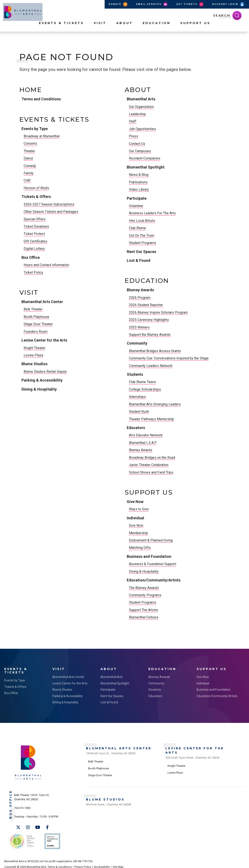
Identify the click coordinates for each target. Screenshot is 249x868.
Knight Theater (34, 348)
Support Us (195, 30)
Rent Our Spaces (141, 252)
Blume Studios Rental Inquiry (45, 372)
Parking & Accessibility (42, 380)
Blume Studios (34, 364)
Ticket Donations (36, 226)
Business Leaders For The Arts (152, 213)
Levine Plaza (33, 355)
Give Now (135, 502)
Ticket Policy (33, 272)
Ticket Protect (34, 234)
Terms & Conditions (60, 862)
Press (134, 136)
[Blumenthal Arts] (28, 778)
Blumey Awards (140, 290)
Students (135, 374)
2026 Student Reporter (146, 305)
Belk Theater (33, 309)
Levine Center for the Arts (44, 340)
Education (157, 30)
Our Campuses (140, 151)
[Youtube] (38, 826)
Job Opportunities (142, 129)
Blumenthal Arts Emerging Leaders (155, 404)
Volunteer (136, 206)
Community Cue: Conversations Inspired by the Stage (169, 358)
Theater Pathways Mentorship (151, 419)
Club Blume (137, 228)
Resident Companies (145, 158)
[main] (125, 350)
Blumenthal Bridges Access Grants (155, 351)
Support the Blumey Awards (150, 335)
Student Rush (139, 412)
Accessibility (102, 862)
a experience (226, 862)
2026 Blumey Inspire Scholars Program (158, 312)
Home (31, 90)
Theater (29, 151)
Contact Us (137, 144)
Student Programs (143, 243)
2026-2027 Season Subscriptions (49, 204)
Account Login (229, 4)
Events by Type (35, 129)
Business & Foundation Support (153, 564)
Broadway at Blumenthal (42, 136)
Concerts (30, 143)
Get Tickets (190, 4)
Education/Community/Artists (154, 580)
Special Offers (35, 219)
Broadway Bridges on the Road (152, 458)
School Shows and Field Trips (151, 472)
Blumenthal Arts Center (42, 302)
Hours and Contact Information (46, 265)
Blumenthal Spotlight (146, 167)
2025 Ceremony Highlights (149, 320)
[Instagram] (28, 826)
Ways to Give (139, 509)
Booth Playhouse (36, 317)
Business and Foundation (149, 556)
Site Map (118, 862)
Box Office (31, 257)
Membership (138, 533)
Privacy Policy (83, 862)
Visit (100, 30)
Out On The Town (142, 235)
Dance (28, 158)
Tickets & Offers (36, 197)
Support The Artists (144, 610)
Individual (135, 518)
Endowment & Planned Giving (151, 540)
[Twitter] (18, 826)
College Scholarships (145, 389)
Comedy (30, 166)
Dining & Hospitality (39, 389)
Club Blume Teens (142, 382)
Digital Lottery (34, 249)
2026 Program (140, 298)
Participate (137, 198)
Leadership (137, 114)
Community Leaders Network (151, 366)
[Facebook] (47, 826)
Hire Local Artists (142, 221)
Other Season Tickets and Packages (51, 212)
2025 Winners (139, 327)
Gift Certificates (35, 241)
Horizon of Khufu (36, 188)
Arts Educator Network (146, 435)
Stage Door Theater (38, 324)
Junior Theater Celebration (149, 465)
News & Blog (139, 175)
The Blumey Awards (144, 588)
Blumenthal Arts (141, 99)
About (125, 30)
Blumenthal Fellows (144, 617)
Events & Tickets (61, 30)
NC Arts (21, 838)
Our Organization (141, 107)
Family (29, 173)
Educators (136, 428)
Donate (118, 4)
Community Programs (145, 595)
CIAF (27, 180)
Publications (138, 182)
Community (137, 343)
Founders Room (36, 332)
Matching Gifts (140, 548)
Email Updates (152, 4)
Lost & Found (139, 260)
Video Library (139, 189)
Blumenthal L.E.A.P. (143, 443)
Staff (133, 121)
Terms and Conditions (41, 99)
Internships (137, 397)
